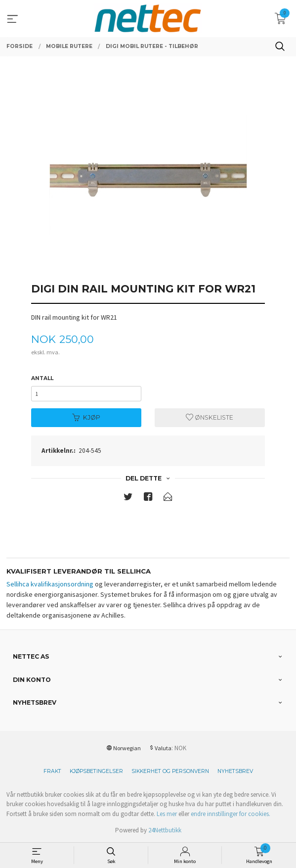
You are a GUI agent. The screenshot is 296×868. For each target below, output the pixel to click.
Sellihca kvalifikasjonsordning (50, 584)
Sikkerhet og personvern (170, 771)
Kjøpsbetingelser (96, 771)
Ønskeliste (210, 417)
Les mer (167, 814)
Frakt (52, 771)
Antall (42, 378)
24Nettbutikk (165, 830)
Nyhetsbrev (235, 771)
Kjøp (86, 417)
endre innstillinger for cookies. (231, 814)
